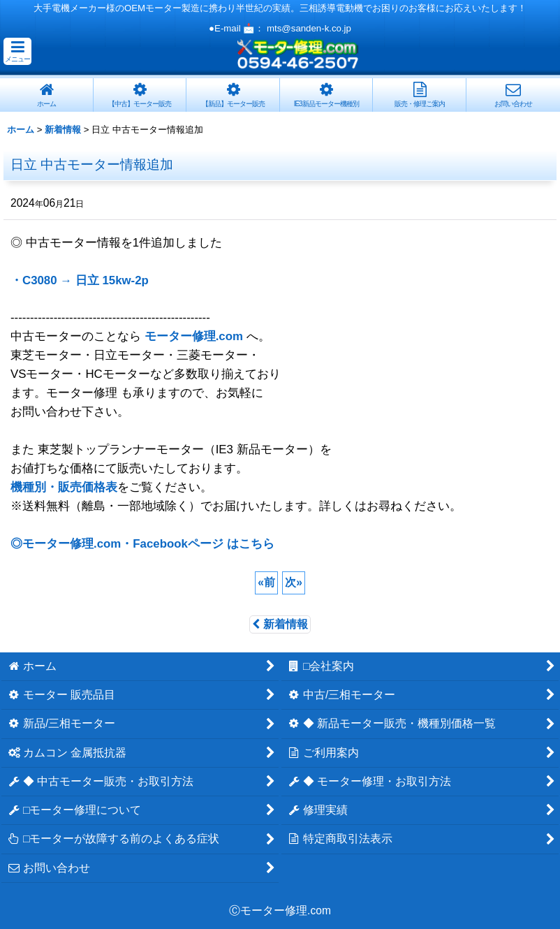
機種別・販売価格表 (64, 487)
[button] (17, 51)
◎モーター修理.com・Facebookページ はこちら (142, 544)
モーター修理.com (194, 336)
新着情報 (280, 624)
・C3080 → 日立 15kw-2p (80, 280)
